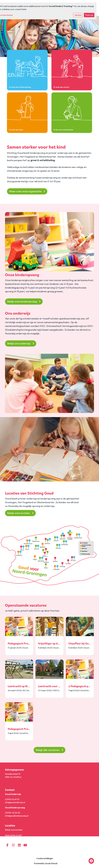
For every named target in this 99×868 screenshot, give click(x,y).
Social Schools (51, 863)
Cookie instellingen (45, 858)
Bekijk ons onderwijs (21, 343)
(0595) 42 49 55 (12, 799)
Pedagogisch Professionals (24, 644)
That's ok (89, 15)
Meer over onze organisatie (27, 191)
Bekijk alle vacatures (49, 750)
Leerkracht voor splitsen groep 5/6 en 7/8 (63, 687)
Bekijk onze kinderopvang (24, 301)
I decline (78, 15)
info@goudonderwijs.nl (15, 802)
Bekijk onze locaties (20, 513)
